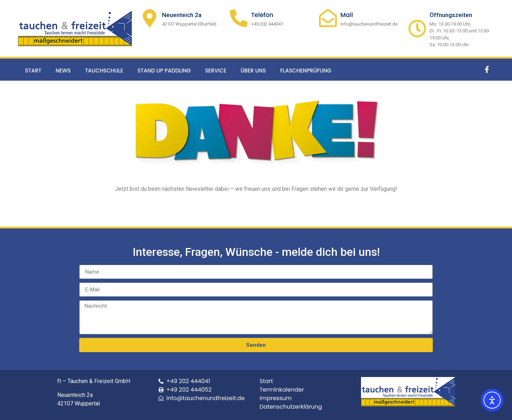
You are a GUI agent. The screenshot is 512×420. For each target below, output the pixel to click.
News (63, 71)
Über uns (253, 71)
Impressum (276, 398)
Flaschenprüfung (306, 71)
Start (33, 71)
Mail (347, 15)
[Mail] (328, 18)
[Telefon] (239, 18)
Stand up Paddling (164, 71)
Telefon (262, 15)
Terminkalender (282, 390)
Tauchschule (104, 71)
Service (216, 71)
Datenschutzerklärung (291, 407)
